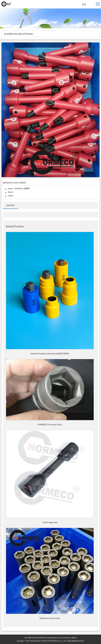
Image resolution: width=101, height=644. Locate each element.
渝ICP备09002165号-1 (76, 641)
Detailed (10, 205)
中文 (84, 4)
